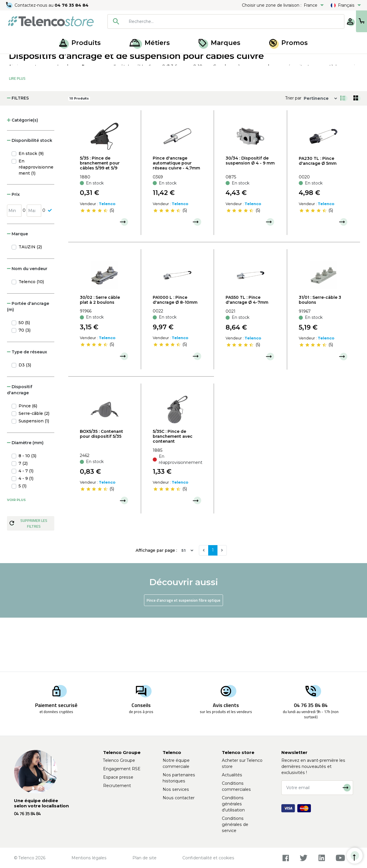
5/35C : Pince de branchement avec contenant (173, 490)
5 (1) (23, 540)
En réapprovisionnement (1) (36, 221)
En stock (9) (31, 207)
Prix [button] (13, 248)
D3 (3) (25, 419)
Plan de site (144, 858)
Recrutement (117, 786)
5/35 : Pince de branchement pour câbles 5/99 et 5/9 (100, 217)
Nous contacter (179, 798)
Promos (288, 43)
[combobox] (207, 21)
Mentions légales (89, 858)
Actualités (232, 775)
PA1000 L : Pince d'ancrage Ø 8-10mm (175, 354)
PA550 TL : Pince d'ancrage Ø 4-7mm (247, 354)
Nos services (176, 789)
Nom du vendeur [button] (27, 323)
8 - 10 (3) (27, 510)
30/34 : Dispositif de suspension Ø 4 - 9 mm (250, 215)
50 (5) (24, 377)
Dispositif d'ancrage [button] (20, 444)
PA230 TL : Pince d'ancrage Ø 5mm (318, 215)
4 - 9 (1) (26, 532)
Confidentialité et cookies (208, 858)
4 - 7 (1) (26, 525)
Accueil (16, 60)
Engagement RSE (122, 769)
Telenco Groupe (119, 760)
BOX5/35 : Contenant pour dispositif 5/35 (101, 488)
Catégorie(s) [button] (23, 174)
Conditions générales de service (235, 824)
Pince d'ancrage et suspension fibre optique (183, 654)
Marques (220, 43)
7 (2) (23, 517)
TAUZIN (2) (30, 301)
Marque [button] (17, 288)
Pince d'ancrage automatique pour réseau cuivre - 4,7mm (176, 217)
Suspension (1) (34, 475)
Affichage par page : (156, 604)
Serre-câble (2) (34, 467)
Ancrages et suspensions (75, 60)
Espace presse (118, 777)
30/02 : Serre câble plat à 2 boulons (100, 354)
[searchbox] (216, 21)
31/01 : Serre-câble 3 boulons (320, 354)
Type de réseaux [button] (27, 406)
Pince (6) (28, 460)
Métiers (150, 43)
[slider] (94, 264)
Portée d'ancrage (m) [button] (28, 360)
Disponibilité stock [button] (30, 194)
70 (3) (25, 384)
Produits (80, 43)
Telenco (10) (31, 336)
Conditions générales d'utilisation (233, 804)
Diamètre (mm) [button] (25, 497)
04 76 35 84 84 (72, 5)
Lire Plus (17, 132)
